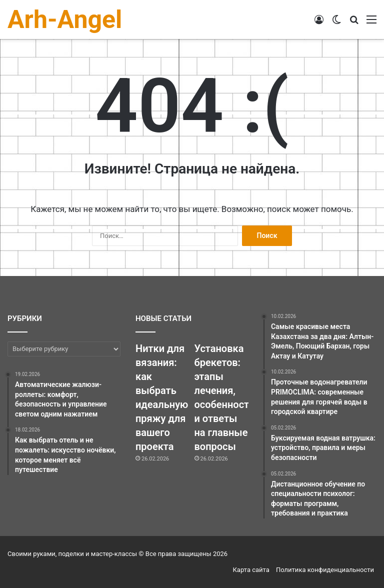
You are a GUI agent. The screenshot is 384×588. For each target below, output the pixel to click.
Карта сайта (251, 570)
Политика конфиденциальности (325, 570)
